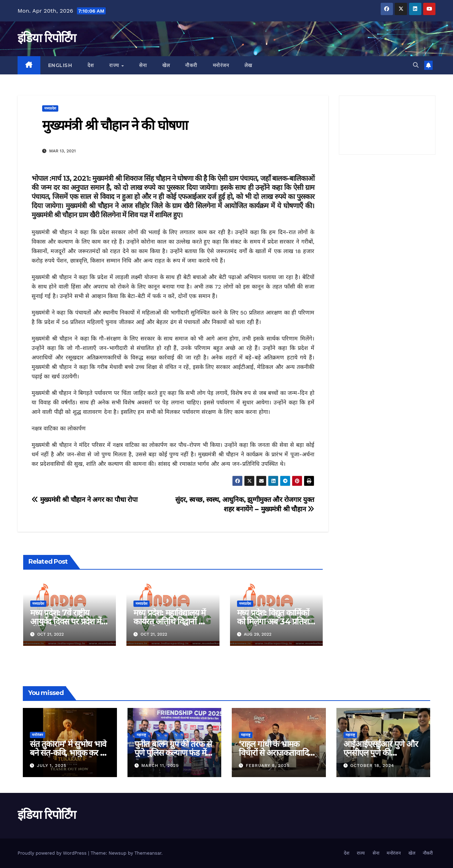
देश (91, 65)
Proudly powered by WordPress (53, 853)
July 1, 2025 (52, 766)
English (60, 65)
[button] (416, 65)
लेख (248, 65)
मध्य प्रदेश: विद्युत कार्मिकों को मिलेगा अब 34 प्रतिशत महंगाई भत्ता (275, 621)
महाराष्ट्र (141, 735)
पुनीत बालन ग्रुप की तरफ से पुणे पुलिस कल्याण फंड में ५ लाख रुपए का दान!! (173, 753)
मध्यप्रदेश (50, 108)
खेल (166, 65)
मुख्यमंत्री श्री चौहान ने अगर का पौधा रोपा (85, 500)
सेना (143, 65)
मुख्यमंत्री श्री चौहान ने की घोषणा (115, 125)
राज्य (115, 65)
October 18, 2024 (372, 766)
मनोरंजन (221, 65)
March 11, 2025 (160, 766)
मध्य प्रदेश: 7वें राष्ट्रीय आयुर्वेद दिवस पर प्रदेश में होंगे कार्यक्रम (66, 621)
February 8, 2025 (268, 766)
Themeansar (148, 853)
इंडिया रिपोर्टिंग (47, 38)
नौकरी (191, 65)
